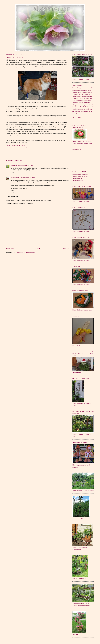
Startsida (38, 249)
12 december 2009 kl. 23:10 (27, 178)
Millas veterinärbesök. (15, 57)
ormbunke (14, 166)
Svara (12, 172)
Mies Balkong (15, 178)
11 (82, 178)
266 (87, 176)
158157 (84, 172)
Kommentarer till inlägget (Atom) (25, 252)
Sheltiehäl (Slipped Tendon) (28, 147)
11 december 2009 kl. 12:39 (25, 166)
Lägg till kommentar (13, 196)
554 (87, 174)
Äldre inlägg (65, 249)
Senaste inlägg (10, 249)
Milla (16, 147)
